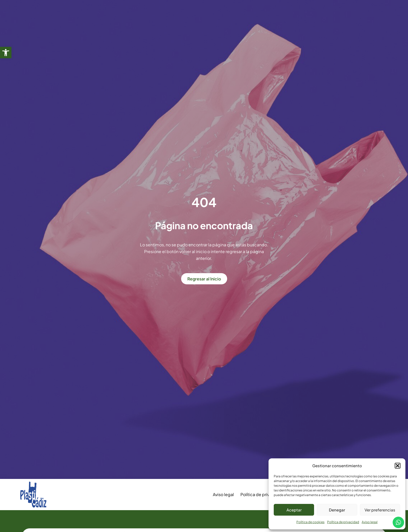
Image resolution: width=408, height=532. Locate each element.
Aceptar (294, 510)
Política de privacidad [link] (343, 522)
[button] (398, 466)
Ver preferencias (380, 510)
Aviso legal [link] (370, 522)
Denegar (337, 510)
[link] (6, 53)
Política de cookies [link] (310, 522)
